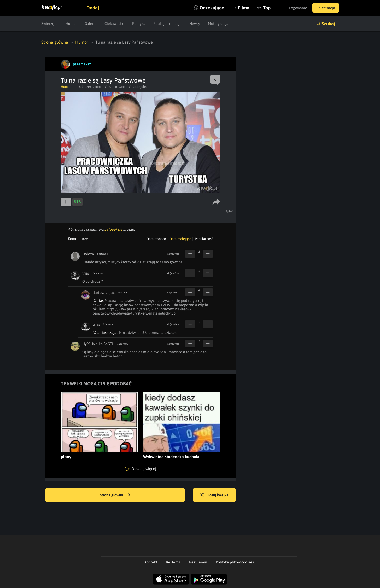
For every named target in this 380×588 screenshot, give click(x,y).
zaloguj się (113, 229)
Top (267, 8)
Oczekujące (212, 8)
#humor (98, 87)
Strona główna (55, 42)
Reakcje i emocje (167, 24)
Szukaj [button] (328, 24)
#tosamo (111, 87)
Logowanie (298, 8)
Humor (71, 24)
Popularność (204, 239)
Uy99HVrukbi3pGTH (98, 344)
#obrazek (85, 87)
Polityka (139, 24)
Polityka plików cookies (235, 562)
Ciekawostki (114, 24)
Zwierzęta (49, 24)
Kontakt (151, 562)
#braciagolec (138, 87)
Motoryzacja (218, 24)
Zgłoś (229, 211)
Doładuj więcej (141, 469)
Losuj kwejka (214, 495)
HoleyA (88, 254)
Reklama (173, 562)
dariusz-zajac (104, 293)
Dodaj (93, 8)
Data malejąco (180, 239)
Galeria (91, 24)
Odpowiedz (173, 254)
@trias (98, 301)
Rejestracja (326, 8)
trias (86, 273)
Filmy (244, 8)
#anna (123, 87)
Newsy (195, 24)
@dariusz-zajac (106, 333)
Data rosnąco (156, 239)
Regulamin (198, 562)
